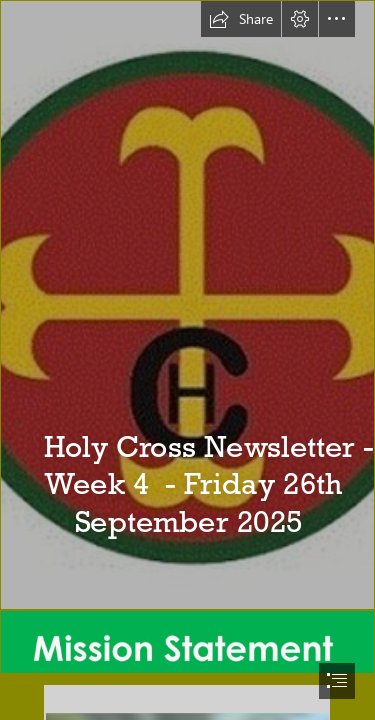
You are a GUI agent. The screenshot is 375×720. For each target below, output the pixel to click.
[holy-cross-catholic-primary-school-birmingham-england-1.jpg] (187, 305)
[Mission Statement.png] (187, 642)
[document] (187, 360)
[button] (241, 19)
